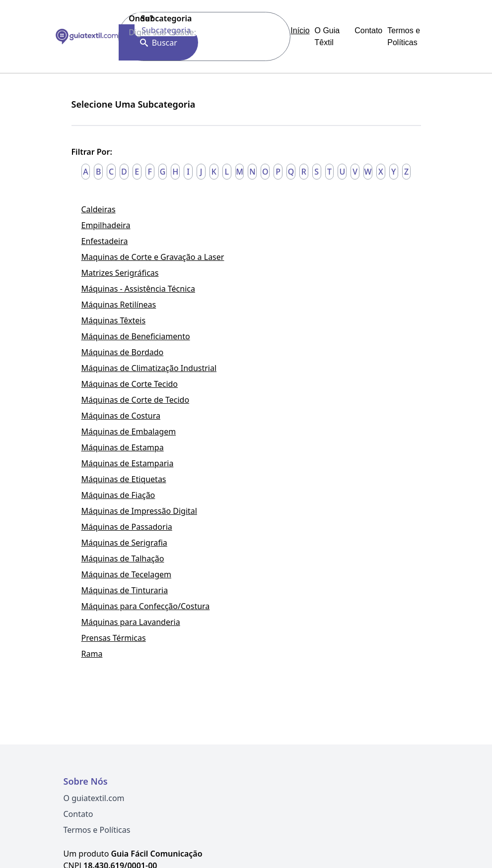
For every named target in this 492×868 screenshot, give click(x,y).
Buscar (159, 43)
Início (300, 31)
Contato (368, 31)
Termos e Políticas (97, 830)
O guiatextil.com (94, 798)
